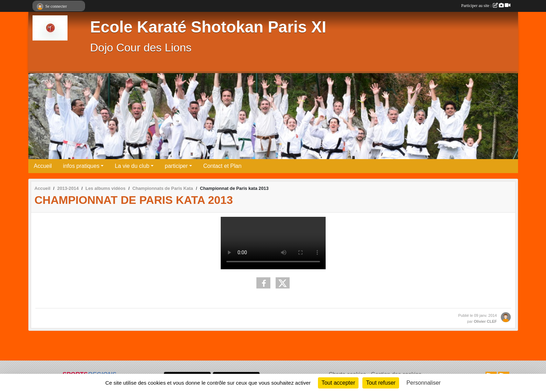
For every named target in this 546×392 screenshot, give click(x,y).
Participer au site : (486, 6)
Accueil (43, 166)
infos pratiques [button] (81, 166)
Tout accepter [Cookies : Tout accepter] (338, 383)
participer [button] (176, 166)
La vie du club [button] (132, 166)
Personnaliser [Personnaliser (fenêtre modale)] (424, 383)
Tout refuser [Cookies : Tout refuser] (381, 383)
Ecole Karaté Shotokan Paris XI (208, 27)
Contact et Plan (222, 166)
